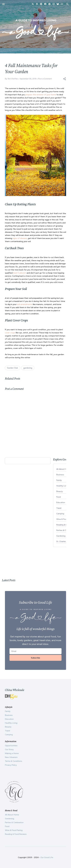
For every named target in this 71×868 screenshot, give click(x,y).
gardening (28, 368)
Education (9, 719)
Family (8, 711)
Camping (9, 735)
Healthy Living (11, 723)
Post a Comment (45, 79)
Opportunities (11, 746)
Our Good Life (47, 857)
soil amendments (25, 304)
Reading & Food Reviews (16, 834)
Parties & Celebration (14, 822)
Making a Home (12, 753)
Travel (7, 731)
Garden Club (12, 368)
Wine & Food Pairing (14, 830)
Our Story (9, 749)
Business (9, 715)
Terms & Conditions (14, 761)
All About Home (12, 815)
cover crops (10, 333)
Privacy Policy (11, 765)
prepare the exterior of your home (41, 95)
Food (7, 826)
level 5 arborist (20, 273)
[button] (64, 79)
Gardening (9, 819)
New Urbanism (11, 757)
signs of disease (20, 238)
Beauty (8, 727)
